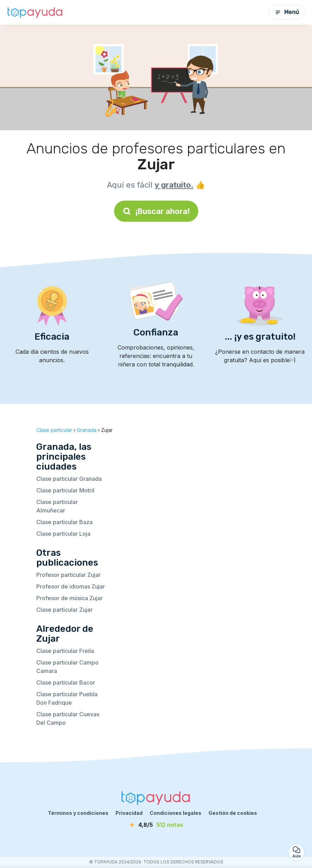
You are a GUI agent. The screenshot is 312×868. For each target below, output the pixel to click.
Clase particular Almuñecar (57, 506)
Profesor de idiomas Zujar (71, 586)
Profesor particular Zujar (68, 575)
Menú (287, 12)
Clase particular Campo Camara (67, 667)
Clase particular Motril (65, 490)
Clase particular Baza (64, 522)
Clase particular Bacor (66, 683)
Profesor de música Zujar (70, 598)
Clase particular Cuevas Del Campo (68, 718)
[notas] (156, 825)
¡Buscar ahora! (156, 211)
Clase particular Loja (63, 534)
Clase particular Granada (69, 479)
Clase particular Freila (65, 651)
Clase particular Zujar (64, 610)
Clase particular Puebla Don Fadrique (67, 698)
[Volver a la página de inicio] (35, 12)
